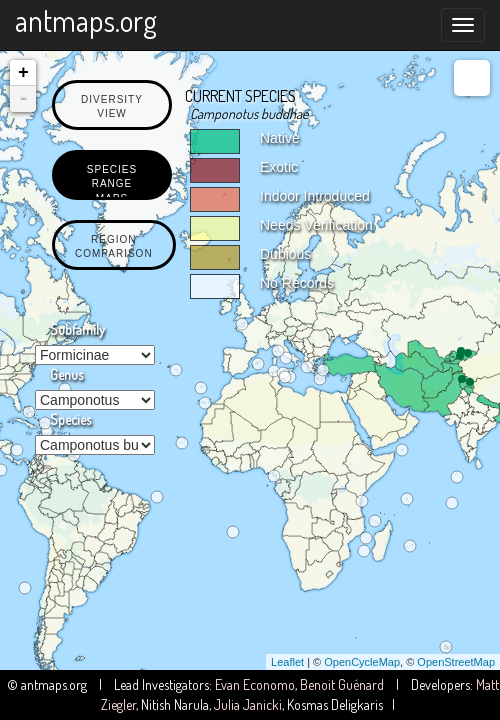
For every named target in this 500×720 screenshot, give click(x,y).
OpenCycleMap (362, 662)
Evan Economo (255, 684)
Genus (66, 374)
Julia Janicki (248, 704)
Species (70, 419)
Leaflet (287, 662)
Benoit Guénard (342, 684)
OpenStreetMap (456, 662)
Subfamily (77, 329)
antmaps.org (86, 20)
